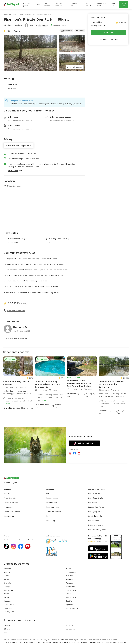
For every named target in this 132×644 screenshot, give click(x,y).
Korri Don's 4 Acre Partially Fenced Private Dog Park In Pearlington (79, 383)
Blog (39, 4)
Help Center (9, 516)
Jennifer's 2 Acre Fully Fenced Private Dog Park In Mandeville (47, 384)
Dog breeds (89, 4)
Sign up (124, 4)
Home (48, 494)
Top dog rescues (59, 4)
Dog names (47, 4)
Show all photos (75, 67)
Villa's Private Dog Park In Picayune (16, 383)
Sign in (113, 4)
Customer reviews (54, 512)
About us (8, 494)
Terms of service (11, 503)
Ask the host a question (17, 338)
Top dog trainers (74, 4)
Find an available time (108, 40)
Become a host (101, 4)
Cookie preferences (12, 512)
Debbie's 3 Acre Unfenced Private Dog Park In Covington (111, 384)
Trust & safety (10, 498)
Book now (108, 32)
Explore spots (52, 498)
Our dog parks (27, 4)
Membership (51, 503)
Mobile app (51, 521)
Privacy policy (9, 507)
